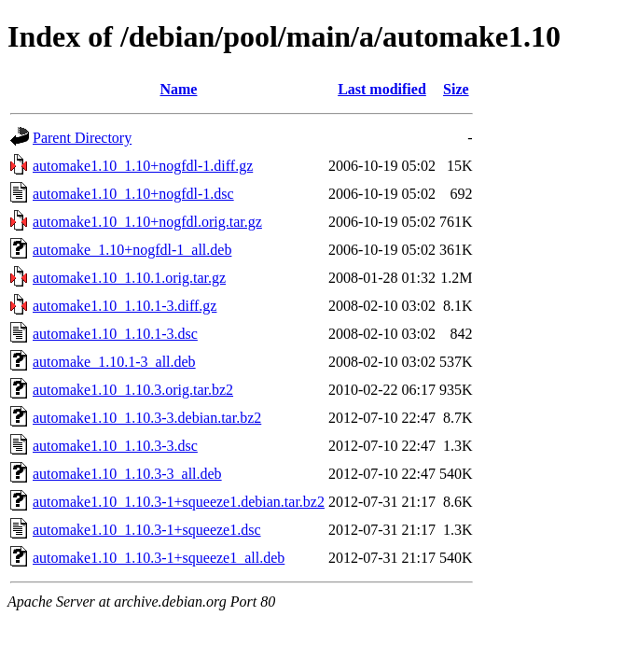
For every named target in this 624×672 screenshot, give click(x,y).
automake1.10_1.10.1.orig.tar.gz (129, 278)
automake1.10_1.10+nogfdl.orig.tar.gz (147, 222)
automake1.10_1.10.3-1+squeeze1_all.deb (159, 558)
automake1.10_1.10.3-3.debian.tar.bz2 (147, 418)
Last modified (382, 89)
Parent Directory (82, 138)
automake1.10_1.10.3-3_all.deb (127, 474)
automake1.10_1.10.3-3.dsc (115, 446)
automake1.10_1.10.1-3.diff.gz (125, 306)
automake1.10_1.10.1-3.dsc (115, 334)
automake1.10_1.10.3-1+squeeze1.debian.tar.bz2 (179, 502)
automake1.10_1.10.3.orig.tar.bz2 (133, 390)
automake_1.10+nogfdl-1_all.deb (132, 250)
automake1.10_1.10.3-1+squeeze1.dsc (147, 530)
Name (178, 89)
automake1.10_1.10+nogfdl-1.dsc (133, 194)
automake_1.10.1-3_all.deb (114, 362)
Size (456, 89)
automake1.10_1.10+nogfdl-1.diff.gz (143, 166)
